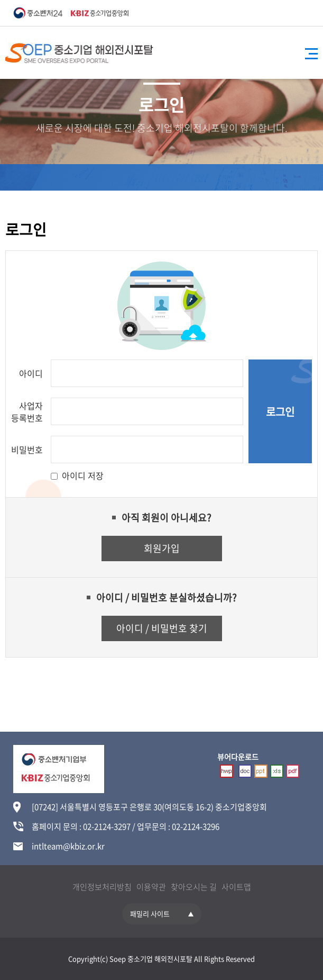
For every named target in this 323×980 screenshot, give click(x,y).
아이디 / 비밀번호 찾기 (162, 628)
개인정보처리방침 (102, 887)
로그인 (280, 412)
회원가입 (162, 548)
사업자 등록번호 (27, 412)
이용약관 (151, 887)
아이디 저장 (83, 475)
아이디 (31, 373)
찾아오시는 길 (194, 887)
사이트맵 (236, 887)
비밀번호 (27, 449)
